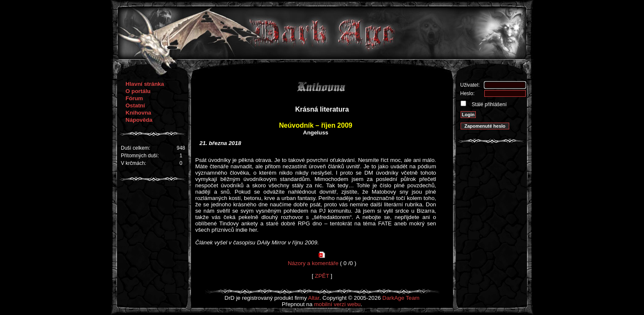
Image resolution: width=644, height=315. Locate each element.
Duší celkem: (135, 148)
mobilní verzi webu (337, 304)
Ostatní (135, 105)
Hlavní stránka (145, 84)
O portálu (138, 91)
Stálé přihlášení (488, 104)
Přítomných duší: (140, 156)
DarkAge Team (401, 298)
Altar (314, 298)
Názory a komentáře (313, 263)
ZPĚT (322, 276)
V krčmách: (134, 163)
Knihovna (138, 113)
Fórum (134, 98)
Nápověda (139, 120)
